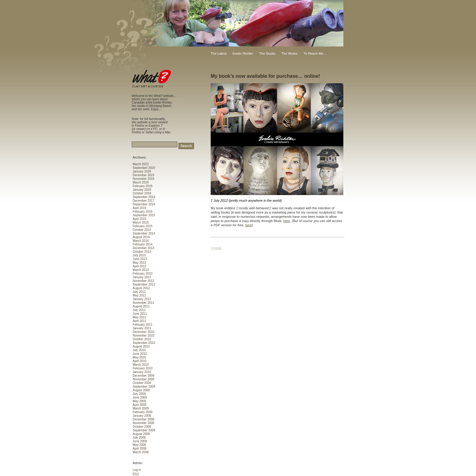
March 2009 (141, 408)
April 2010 (139, 361)
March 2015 (141, 223)
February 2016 (143, 212)
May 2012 (139, 295)
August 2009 (141, 390)
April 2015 (139, 219)
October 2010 (142, 339)
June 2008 (140, 441)
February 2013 (143, 274)
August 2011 (141, 306)
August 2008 (141, 434)
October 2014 (142, 230)
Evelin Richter (243, 53)
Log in (137, 470)
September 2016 (144, 204)
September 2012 (144, 284)
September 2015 (144, 215)
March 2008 (141, 452)
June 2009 (140, 397)
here (287, 221)
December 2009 (143, 376)
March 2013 (141, 270)
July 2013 (139, 255)
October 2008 (142, 427)
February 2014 (143, 244)
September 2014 (144, 233)
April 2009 (139, 405)
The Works (289, 53)
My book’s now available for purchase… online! (265, 76)
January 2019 (142, 190)
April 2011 (139, 321)
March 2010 (141, 365)
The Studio (267, 53)
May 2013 (139, 263)
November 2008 (143, 423)
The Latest (219, 53)
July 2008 (139, 438)
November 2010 (143, 336)
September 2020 (144, 168)
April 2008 (139, 449)
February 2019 (143, 186)
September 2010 (144, 343)
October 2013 (142, 252)
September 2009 (144, 387)
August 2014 (141, 237)
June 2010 (140, 354)
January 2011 (142, 328)
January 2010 (142, 372)
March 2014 (141, 241)
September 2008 (144, 430)
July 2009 (139, 394)
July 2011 (139, 310)
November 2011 (143, 303)
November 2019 (143, 179)
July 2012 (139, 292)
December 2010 (143, 332)
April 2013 (139, 266)
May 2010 (139, 357)
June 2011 (140, 314)
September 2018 (144, 197)
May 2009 (139, 401)
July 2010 (139, 350)
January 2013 (142, 277)
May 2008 (139, 445)
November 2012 (143, 281)
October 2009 (142, 383)
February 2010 (143, 368)
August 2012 (141, 288)
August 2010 (141, 346)
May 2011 (139, 317)
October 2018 (142, 193)
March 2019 (141, 182)
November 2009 (143, 379)
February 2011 (143, 325)
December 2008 (143, 419)
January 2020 (142, 171)
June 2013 (140, 259)
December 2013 (143, 248)
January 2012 (142, 299)
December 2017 (143, 201)
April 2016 (139, 208)
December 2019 (143, 175)
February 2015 (143, 226)
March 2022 (141, 164)
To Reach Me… (315, 53)
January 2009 (142, 416)
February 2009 (143, 412)
